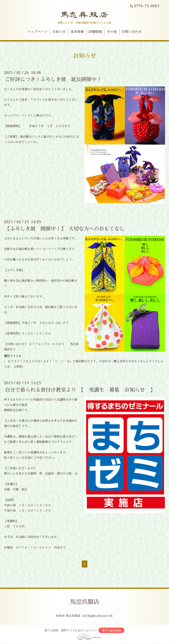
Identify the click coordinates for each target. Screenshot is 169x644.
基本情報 (77, 32)
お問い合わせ (132, 32)
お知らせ (59, 32)
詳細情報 (95, 32)
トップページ (37, 32)
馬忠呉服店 (85, 602)
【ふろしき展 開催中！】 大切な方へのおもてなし (65, 229)
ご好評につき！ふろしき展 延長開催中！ (53, 79)
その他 (112, 32)
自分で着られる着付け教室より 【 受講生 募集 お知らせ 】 (80, 390)
